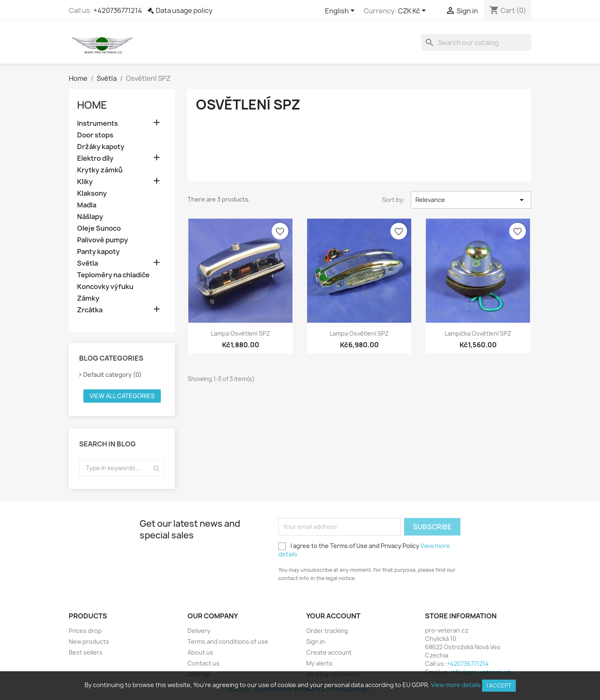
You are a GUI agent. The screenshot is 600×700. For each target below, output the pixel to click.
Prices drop (85, 631)
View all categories (122, 396)
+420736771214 (118, 10)
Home (92, 105)
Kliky (85, 182)
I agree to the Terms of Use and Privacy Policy (364, 550)
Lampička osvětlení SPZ (478, 333)
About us (200, 652)
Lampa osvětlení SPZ (240, 333)
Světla (87, 263)
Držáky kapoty (101, 147)
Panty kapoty (98, 252)
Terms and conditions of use (228, 641)
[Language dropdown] (341, 11)
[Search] (476, 42)
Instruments (97, 123)
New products (89, 641)
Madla (87, 205)
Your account (333, 616)
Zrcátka (90, 310)
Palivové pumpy (102, 240)
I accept (499, 685)
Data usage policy (184, 10)
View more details (456, 685)
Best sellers (86, 652)
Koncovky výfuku (105, 287)
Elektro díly (95, 158)
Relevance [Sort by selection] (471, 200)
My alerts (319, 663)
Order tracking (327, 631)
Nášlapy (90, 217)
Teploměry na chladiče (113, 275)
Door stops (95, 135)
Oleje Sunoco (99, 228)
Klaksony (92, 193)
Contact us (204, 663)
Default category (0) (112, 375)
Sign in (316, 641)
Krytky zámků (100, 170)
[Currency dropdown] (413, 11)
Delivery (199, 631)
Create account (329, 652)
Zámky (88, 298)
